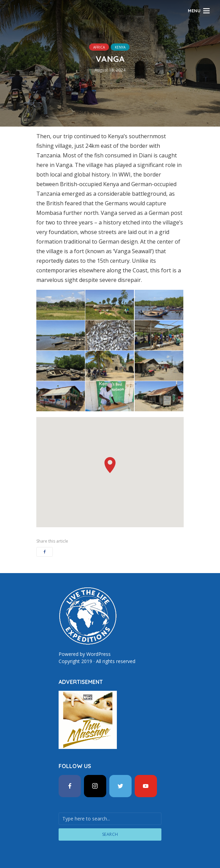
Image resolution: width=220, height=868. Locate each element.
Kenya (120, 47)
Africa (99, 47)
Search (110, 834)
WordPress (99, 654)
